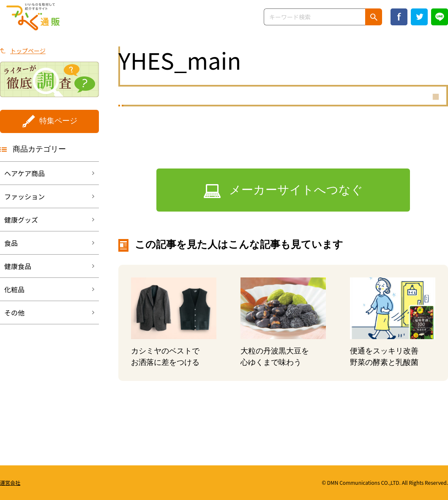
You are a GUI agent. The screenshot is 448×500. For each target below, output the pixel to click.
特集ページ (58, 121)
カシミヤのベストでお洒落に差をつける (165, 357)
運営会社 (10, 482)
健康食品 (18, 266)
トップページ (28, 51)
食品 (11, 243)
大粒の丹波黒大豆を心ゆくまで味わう (275, 357)
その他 (14, 312)
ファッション (25, 196)
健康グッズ (21, 220)
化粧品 (14, 289)
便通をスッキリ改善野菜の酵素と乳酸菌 (384, 357)
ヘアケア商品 (25, 173)
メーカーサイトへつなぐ (296, 190)
